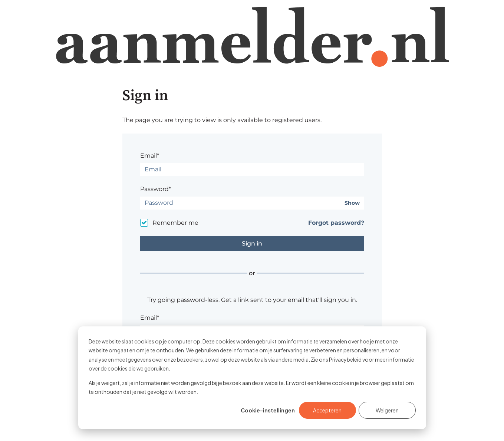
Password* (156, 189)
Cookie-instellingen (268, 410)
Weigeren (387, 410)
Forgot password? (336, 223)
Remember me (175, 223)
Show (352, 203)
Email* (150, 156)
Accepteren (327, 410)
